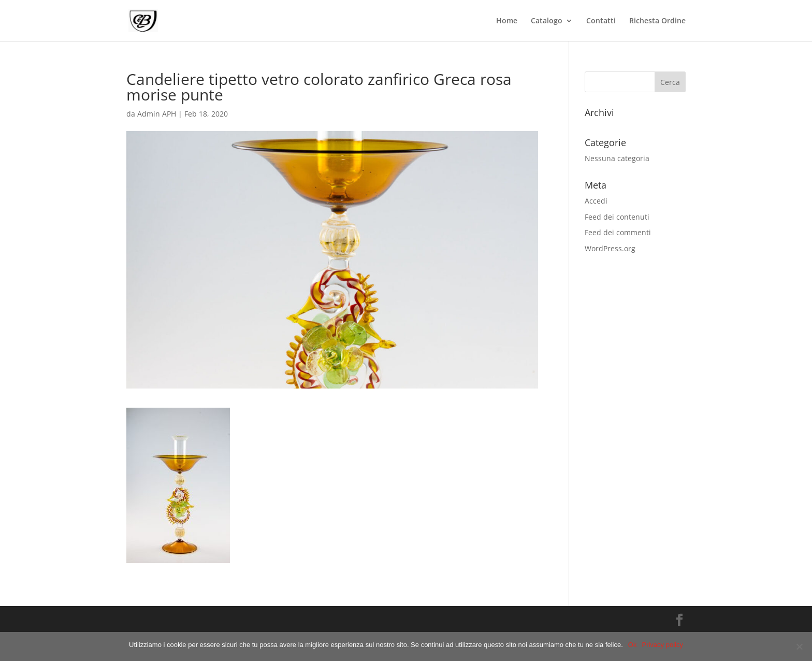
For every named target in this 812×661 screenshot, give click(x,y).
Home (507, 21)
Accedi (596, 201)
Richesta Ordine (657, 21)
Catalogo (547, 21)
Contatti (601, 21)
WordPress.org (610, 248)
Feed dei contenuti (617, 217)
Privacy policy (662, 645)
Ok (633, 645)
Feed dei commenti (618, 232)
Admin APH (157, 114)
